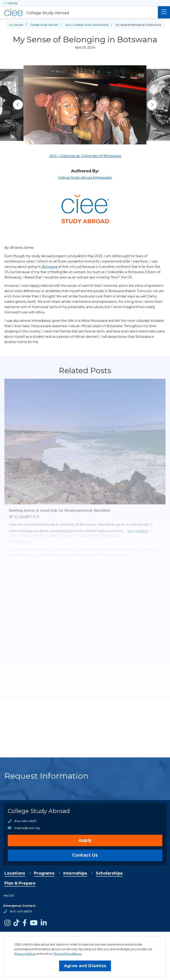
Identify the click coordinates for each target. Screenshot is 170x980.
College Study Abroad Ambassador (85, 178)
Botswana (50, 267)
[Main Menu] (164, 12)
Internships (75, 873)
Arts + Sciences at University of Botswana (85, 156)
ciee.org (12, 3)
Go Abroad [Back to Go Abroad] (16, 25)
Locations (15, 873)
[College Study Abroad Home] (79, 12)
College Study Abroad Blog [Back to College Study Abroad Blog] (91, 25)
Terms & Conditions (68, 954)
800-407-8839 (21, 911)
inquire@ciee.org (27, 828)
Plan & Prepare (20, 883)
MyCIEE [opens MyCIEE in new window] (9, 895)
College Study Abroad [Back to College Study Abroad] (44, 25)
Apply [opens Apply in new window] (85, 840)
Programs (44, 873)
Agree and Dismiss (85, 966)
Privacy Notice (25, 954)
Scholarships (109, 873)
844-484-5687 (25, 821)
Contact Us (85, 855)
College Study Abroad (39, 811)
